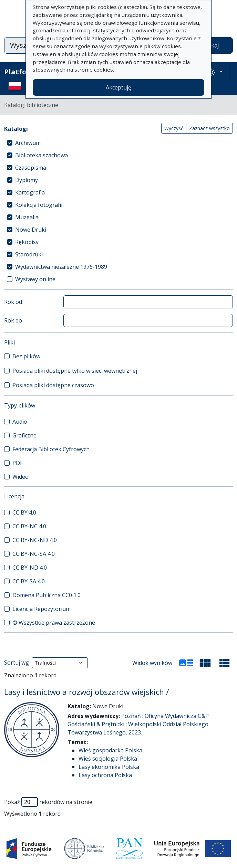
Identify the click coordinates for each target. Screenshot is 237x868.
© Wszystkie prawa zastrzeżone (54, 623)
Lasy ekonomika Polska (109, 767)
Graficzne (24, 435)
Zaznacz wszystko (209, 128)
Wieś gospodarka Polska (110, 750)
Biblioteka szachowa (42, 155)
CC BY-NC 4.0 (29, 526)
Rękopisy (27, 242)
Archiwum (28, 143)
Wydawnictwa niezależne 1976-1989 (61, 267)
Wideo (20, 477)
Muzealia (27, 217)
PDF (18, 463)
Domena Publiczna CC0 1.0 (47, 595)
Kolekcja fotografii (39, 205)
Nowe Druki (31, 230)
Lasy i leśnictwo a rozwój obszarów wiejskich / (86, 692)
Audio (20, 422)
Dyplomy (27, 180)
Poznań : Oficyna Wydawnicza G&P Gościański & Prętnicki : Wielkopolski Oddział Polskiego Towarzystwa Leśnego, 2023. (138, 724)
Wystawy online (35, 279)
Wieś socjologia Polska (108, 759)
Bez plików (26, 356)
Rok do (13, 320)
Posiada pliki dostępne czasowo (53, 385)
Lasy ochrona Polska (105, 775)
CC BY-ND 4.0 (30, 568)
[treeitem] (118, 143)
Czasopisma (31, 168)
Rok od (13, 302)
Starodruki (29, 254)
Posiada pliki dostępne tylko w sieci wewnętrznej (75, 371)
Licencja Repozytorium (42, 609)
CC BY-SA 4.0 (29, 581)
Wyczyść (174, 128)
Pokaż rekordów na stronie (48, 802)
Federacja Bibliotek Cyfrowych (51, 449)
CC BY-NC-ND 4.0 (35, 540)
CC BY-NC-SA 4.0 (34, 554)
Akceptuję (118, 87)
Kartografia (30, 192)
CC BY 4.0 (24, 512)
